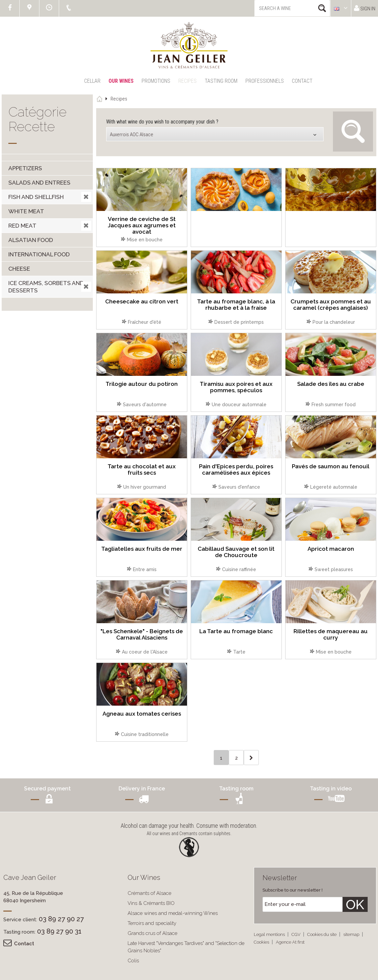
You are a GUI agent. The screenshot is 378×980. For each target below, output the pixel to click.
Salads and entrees (39, 183)
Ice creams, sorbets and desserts (46, 287)
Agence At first (290, 942)
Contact (302, 81)
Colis (133, 961)
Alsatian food (31, 240)
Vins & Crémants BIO (151, 903)
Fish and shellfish (36, 197)
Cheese (19, 269)
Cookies (262, 942)
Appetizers (25, 168)
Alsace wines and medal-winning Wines (173, 913)
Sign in (365, 8)
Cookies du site (322, 934)
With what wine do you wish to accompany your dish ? (162, 122)
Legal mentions (270, 934)
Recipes (187, 81)
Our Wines (121, 81)
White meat (26, 211)
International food (39, 254)
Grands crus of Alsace (152, 933)
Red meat (22, 226)
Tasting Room (221, 81)
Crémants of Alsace (149, 893)
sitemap (352, 934)
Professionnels (265, 81)
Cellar (92, 81)
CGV (297, 934)
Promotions (156, 81)
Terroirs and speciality (152, 923)
